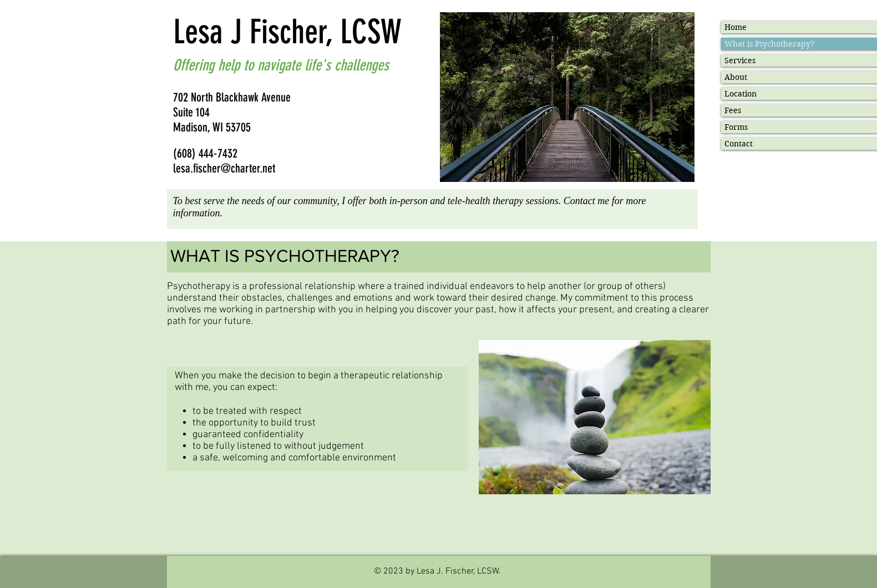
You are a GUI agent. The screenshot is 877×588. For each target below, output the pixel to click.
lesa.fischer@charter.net (224, 168)
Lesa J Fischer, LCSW (287, 32)
